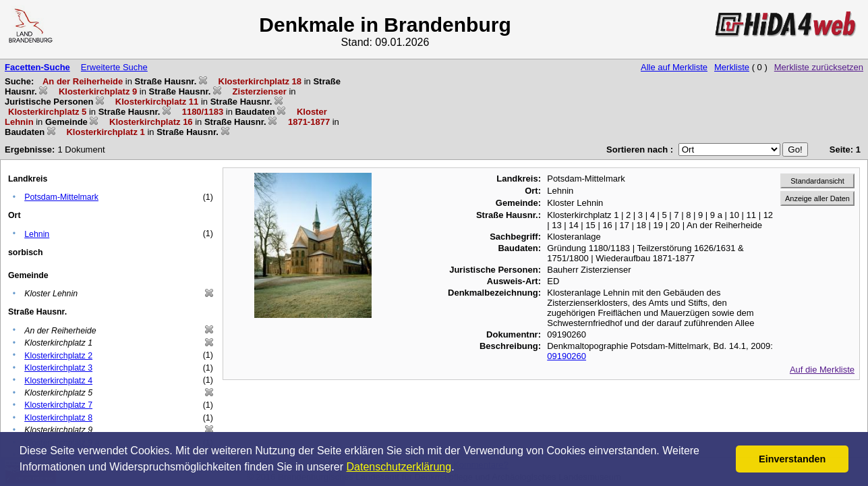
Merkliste (732, 67)
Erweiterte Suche (114, 67)
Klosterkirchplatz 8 (58, 418)
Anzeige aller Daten (817, 198)
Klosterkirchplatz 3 (58, 368)
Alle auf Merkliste (674, 67)
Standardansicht (817, 181)
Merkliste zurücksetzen (819, 67)
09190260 (567, 356)
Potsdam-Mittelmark (61, 197)
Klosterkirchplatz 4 (58, 381)
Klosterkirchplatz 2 (58, 356)
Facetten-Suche (37, 67)
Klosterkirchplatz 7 (58, 405)
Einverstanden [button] (792, 459)
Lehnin (37, 234)
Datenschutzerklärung (399, 467)
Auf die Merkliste (822, 370)
